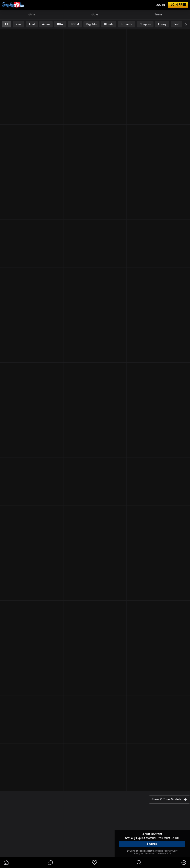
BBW (60, 24)
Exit (169, 853)
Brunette (127, 24)
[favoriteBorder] (94, 863)
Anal (32, 24)
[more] (184, 863)
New (18, 24)
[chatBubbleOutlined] (51, 862)
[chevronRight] (186, 24)
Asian (46, 24)
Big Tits (92, 24)
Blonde (109, 24)
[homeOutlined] (6, 863)
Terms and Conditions (155, 853)
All (6, 24)
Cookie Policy (163, 851)
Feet (177, 24)
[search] (139, 863)
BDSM (75, 24)
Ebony (162, 24)
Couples (145, 24)
